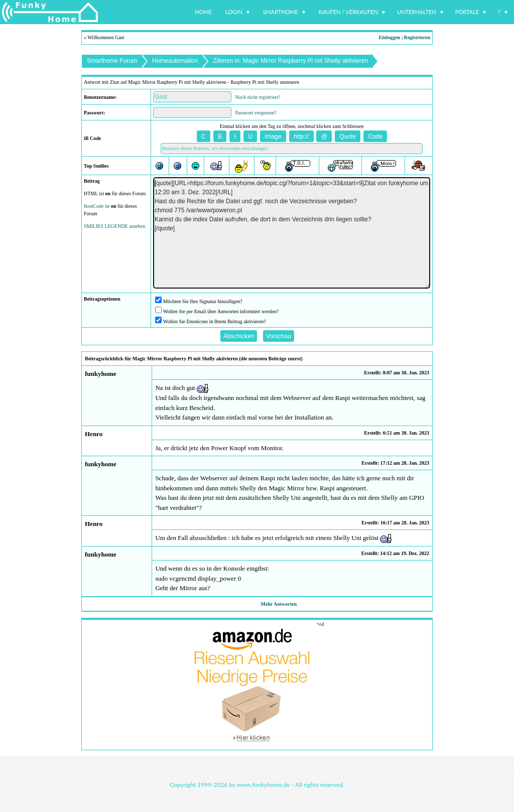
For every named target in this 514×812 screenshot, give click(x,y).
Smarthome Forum (112, 61)
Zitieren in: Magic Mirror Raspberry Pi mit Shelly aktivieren (290, 61)
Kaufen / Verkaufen (348, 12)
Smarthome (280, 12)
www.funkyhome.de (264, 785)
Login (234, 12)
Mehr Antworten (279, 604)
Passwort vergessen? (256, 113)
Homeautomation (175, 61)
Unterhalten (417, 12)
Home (203, 12)
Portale (467, 12)
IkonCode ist (97, 206)
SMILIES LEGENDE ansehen (114, 226)
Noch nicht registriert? (258, 97)
